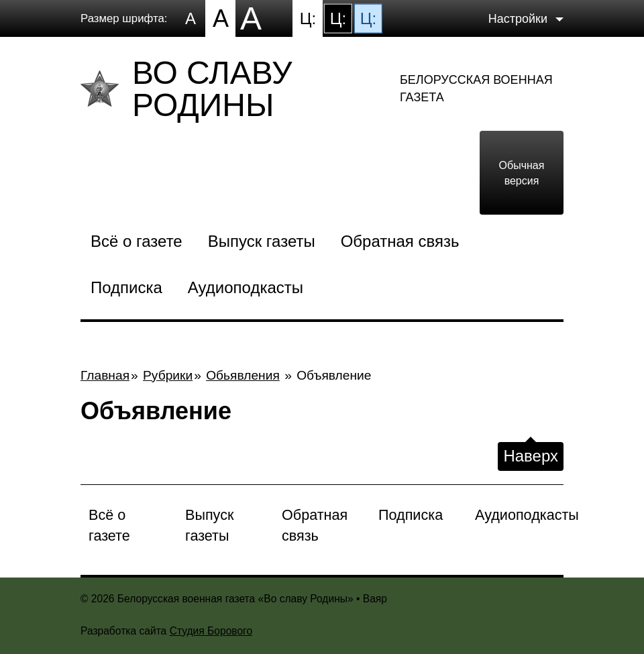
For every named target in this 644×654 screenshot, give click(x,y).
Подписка (126, 287)
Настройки (518, 18)
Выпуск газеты (262, 241)
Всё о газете (137, 241)
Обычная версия (522, 172)
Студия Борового (211, 631)
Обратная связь (400, 241)
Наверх (531, 456)
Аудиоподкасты (246, 287)
